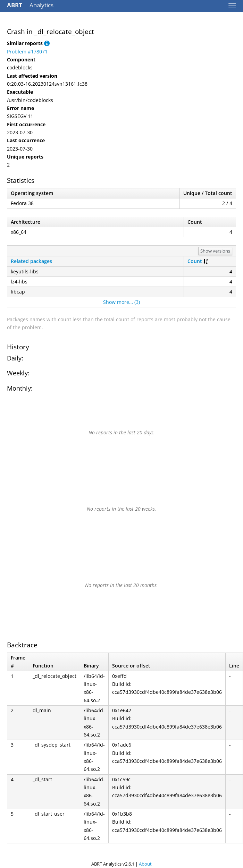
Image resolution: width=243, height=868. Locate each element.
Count (195, 261)
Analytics (30, 5)
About (145, 864)
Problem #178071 (27, 52)
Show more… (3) (121, 302)
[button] (47, 43)
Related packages (31, 261)
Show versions (215, 251)
